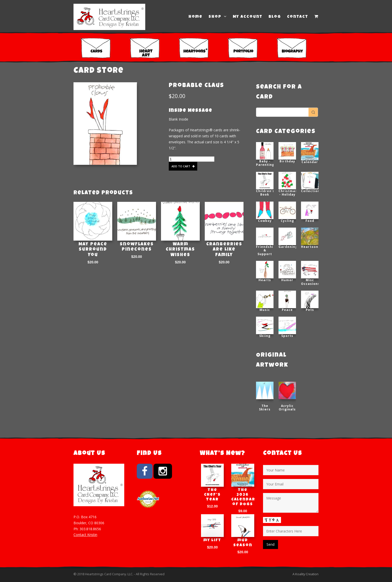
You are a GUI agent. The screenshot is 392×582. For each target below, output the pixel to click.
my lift (212, 540)
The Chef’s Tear (212, 495)
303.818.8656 (90, 529)
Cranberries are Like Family (224, 250)
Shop (218, 17)
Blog (275, 17)
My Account (248, 17)
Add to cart (181, 166)
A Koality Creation (305, 574)
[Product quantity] (192, 159)
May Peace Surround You (93, 250)
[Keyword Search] (282, 112)
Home (195, 17)
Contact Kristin (85, 535)
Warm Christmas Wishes (180, 250)
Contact (298, 17)
